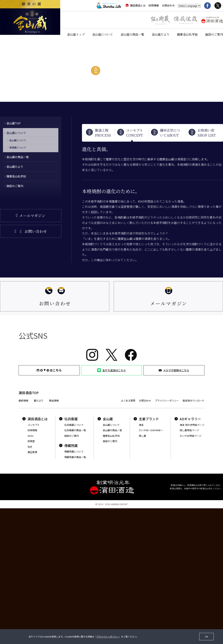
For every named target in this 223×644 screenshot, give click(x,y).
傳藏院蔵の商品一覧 (75, 457)
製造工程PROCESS (103, 133)
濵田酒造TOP (29, 393)
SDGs (31, 436)
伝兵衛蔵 (68, 419)
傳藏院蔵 (68, 445)
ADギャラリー (188, 419)
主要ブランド (146, 419)
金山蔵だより (161, 34)
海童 (141, 425)
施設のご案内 (214, 34)
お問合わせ (168, 5)
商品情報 (54, 401)
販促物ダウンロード (194, 401)
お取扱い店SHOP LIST (207, 133)
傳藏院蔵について (74, 451)
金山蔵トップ (76, 34)
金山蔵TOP (14, 123)
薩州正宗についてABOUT (170, 133)
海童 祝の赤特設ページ (192, 425)
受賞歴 (31, 441)
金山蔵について (103, 34)
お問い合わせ (36, 231)
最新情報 (23, 401)
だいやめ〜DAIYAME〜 (151, 430)
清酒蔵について (18, 148)
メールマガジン (32, 216)
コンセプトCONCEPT (135, 133)
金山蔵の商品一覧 (132, 34)
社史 (30, 447)
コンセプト (34, 425)
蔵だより (39, 401)
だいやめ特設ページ (191, 436)
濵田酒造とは (135, 5)
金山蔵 (105, 419)
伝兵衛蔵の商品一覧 (75, 430)
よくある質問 (128, 401)
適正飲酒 (32, 452)
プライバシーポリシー (167, 401)
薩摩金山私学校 (187, 34)
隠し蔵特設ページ (189, 430)
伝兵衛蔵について (74, 425)
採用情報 (154, 5)
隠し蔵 (142, 436)
